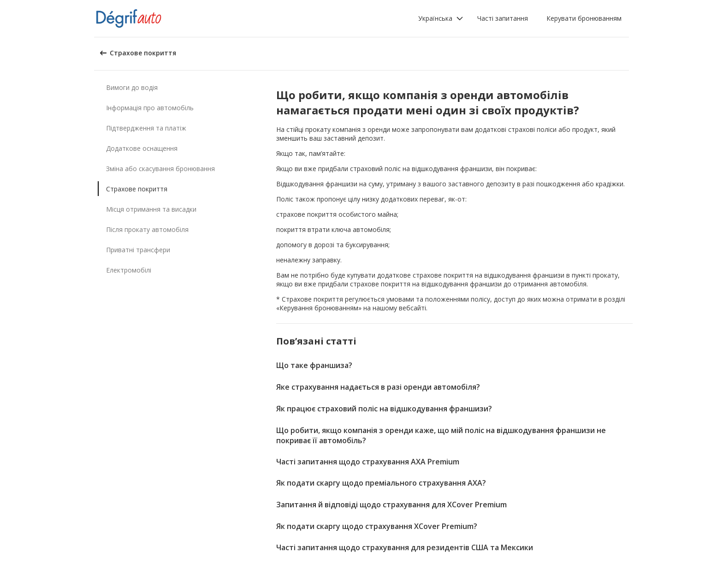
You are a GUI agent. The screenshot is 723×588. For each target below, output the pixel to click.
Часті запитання (503, 18)
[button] (441, 18)
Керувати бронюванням (584, 18)
